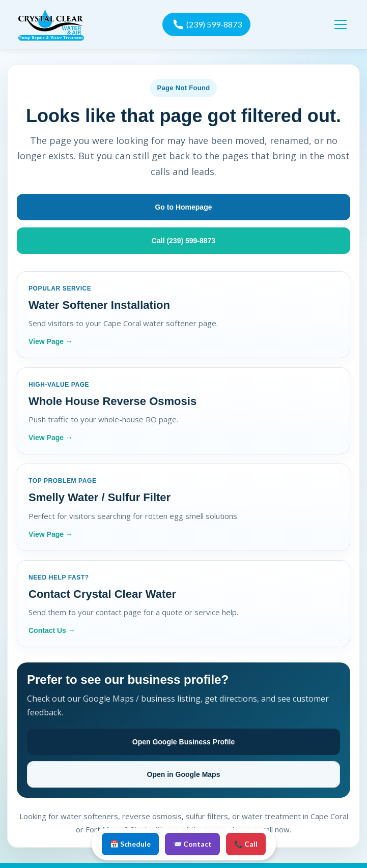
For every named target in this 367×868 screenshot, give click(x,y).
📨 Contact (192, 844)
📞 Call (246, 844)
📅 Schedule (130, 844)
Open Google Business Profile (183, 742)
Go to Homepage (183, 207)
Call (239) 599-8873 (183, 241)
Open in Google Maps (184, 774)
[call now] (206, 24)
